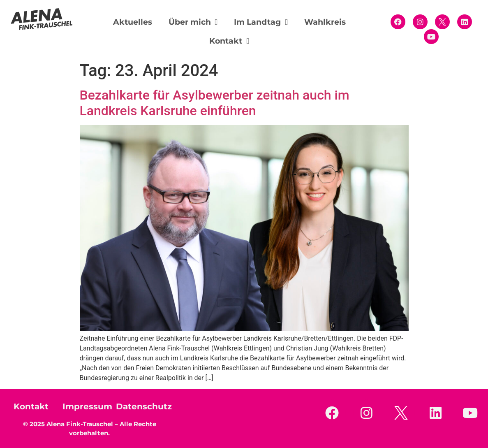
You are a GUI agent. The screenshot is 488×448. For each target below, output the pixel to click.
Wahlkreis (325, 22)
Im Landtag (261, 22)
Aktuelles (133, 22)
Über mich (193, 22)
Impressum (87, 406)
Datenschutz (144, 406)
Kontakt (229, 41)
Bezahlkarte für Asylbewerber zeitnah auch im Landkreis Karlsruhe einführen (215, 103)
